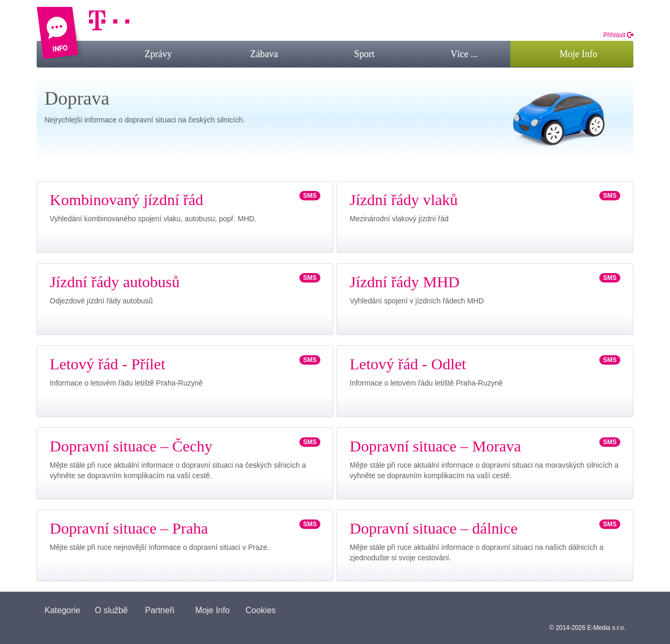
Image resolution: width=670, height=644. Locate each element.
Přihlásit (618, 35)
